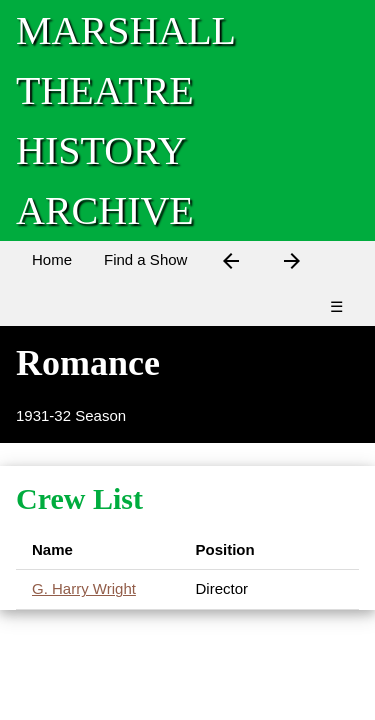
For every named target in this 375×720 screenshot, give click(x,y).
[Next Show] (292, 264)
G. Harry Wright (84, 588)
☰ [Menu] (336, 306)
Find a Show (145, 259)
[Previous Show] (231, 264)
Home (52, 259)
